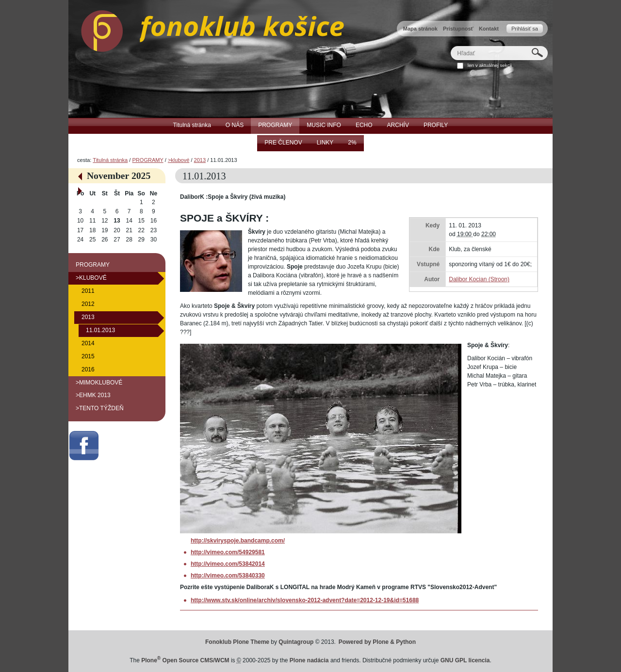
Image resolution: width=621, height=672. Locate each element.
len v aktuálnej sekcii (490, 65)
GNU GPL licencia (465, 660)
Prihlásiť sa (525, 29)
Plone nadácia (309, 660)
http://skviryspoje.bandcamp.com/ (238, 541)
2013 (200, 160)
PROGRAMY (147, 160)
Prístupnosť (458, 29)
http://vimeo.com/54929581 (228, 552)
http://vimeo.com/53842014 (228, 564)
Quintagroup (296, 642)
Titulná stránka (110, 160)
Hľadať (450, 46)
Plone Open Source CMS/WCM (185, 660)
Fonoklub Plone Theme (237, 642)
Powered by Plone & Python (377, 642)
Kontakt (489, 29)
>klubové (179, 160)
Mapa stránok (420, 29)
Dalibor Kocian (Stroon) (479, 279)
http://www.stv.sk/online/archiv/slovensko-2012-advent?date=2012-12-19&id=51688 (305, 600)
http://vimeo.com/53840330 (228, 576)
